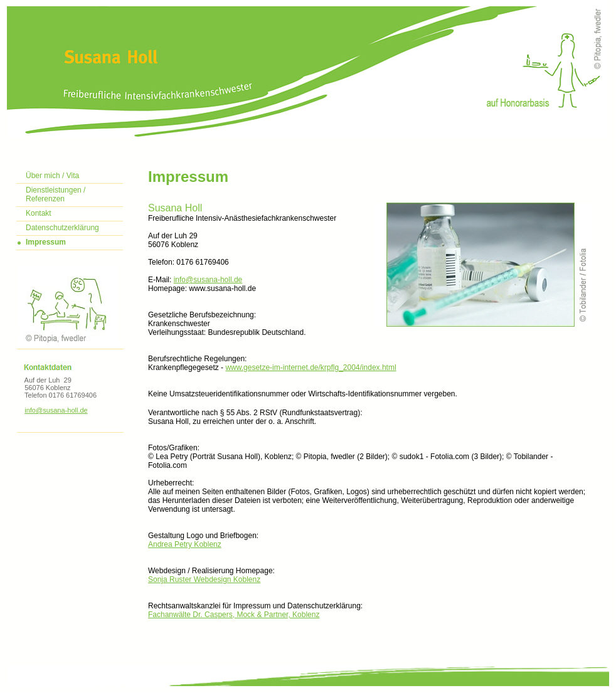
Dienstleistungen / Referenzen (56, 194)
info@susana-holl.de (56, 410)
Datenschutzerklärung (62, 228)
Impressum (46, 242)
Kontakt (39, 213)
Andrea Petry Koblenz (185, 544)
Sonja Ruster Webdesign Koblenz (204, 579)
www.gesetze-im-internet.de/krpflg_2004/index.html (311, 368)
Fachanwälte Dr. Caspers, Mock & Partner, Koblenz (234, 615)
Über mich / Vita (52, 176)
